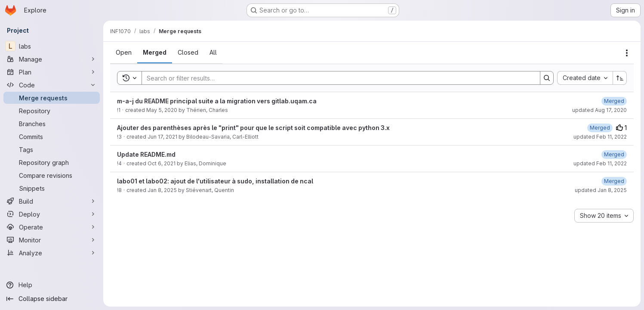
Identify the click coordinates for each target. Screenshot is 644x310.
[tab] (124, 53)
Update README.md (146, 154)
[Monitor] (52, 240)
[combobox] (585, 78)
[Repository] (52, 111)
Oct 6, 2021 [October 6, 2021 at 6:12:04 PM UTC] (162, 163)
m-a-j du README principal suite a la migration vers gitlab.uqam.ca (217, 101)
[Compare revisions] (52, 175)
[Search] (337, 78)
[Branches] (52, 124)
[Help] (52, 285)
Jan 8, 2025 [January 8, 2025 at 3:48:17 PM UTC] (162, 190)
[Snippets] (52, 188)
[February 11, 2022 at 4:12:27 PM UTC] (614, 154)
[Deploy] (52, 214)
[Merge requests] (52, 98)
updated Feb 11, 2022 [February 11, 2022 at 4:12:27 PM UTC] (600, 163)
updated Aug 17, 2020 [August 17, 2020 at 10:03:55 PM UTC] (599, 110)
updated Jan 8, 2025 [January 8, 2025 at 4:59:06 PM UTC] (601, 190)
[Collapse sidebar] (52, 299)
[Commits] (52, 136)
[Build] (52, 201)
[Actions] (627, 53)
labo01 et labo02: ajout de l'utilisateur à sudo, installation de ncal (215, 181)
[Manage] (52, 59)
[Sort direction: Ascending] (620, 78)
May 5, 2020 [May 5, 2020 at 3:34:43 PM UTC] (162, 110)
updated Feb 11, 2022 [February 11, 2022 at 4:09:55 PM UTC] (600, 137)
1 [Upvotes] (621, 128)
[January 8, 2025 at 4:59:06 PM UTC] (614, 181)
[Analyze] (52, 253)
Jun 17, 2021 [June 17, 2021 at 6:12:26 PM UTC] (162, 137)
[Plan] (52, 72)
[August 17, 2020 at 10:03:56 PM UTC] (614, 101)
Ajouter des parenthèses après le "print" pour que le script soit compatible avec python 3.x (253, 128)
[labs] (52, 46)
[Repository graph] (52, 162)
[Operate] (52, 227)
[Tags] (52, 149)
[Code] (52, 85)
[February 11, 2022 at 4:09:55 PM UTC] (600, 128)
